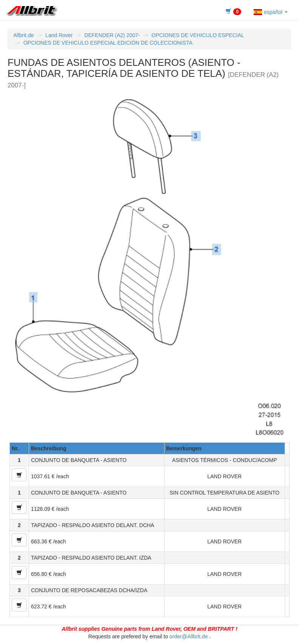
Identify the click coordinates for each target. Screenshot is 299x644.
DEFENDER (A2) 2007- (112, 35)
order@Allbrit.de (188, 636)
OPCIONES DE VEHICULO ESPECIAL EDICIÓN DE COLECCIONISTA (108, 43)
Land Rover (59, 35)
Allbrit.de (23, 35)
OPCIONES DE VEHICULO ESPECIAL (198, 35)
